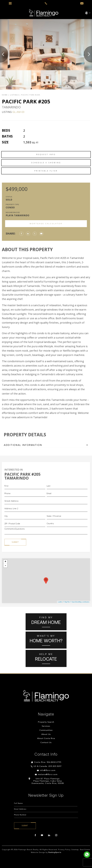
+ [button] (5, 562)
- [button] (5, 566)
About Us (46, 734)
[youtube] (42, 835)
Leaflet (60, 602)
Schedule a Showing (46, 175)
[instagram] (56, 835)
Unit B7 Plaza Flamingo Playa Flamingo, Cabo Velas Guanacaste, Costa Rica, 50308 (48, 781)
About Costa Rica (46, 739)
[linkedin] (49, 835)
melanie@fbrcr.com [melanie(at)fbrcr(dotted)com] (48, 775)
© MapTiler (67, 602)
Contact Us (46, 743)
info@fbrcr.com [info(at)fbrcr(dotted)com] (48, 770)
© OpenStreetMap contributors (80, 602)
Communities (46, 730)
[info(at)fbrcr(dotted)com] (82, 3)
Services (46, 726)
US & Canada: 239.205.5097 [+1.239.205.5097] (48, 766)
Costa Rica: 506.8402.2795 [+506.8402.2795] (48, 762)
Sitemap (75, 850)
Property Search (46, 722)
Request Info (46, 167)
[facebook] (35, 835)
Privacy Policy (64, 850)
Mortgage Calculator (46, 224)
